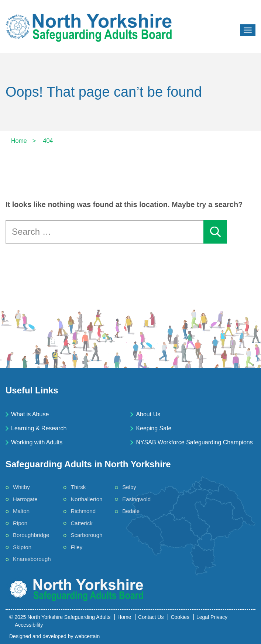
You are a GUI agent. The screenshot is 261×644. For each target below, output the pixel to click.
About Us (148, 414)
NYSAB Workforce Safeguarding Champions (194, 442)
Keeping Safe (154, 428)
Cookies (180, 617)
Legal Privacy (212, 617)
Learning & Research (39, 428)
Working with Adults (37, 442)
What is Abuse (30, 414)
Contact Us (151, 617)
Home (124, 617)
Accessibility (29, 625)
